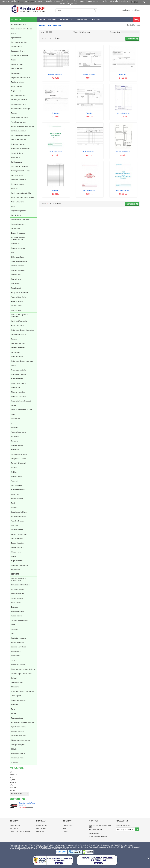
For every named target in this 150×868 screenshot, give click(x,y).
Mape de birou (16, 91)
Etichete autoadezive (18, 180)
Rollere (14, 405)
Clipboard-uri (16, 229)
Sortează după (115, 32)
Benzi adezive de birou (19, 42)
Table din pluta (16, 279)
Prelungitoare (16, 651)
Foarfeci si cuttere (17, 82)
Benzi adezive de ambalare (21, 135)
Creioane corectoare (18, 343)
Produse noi (66, 19)
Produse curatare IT (18, 753)
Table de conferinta (18, 266)
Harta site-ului (68, 825)
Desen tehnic (16, 352)
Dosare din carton (17, 543)
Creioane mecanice (18, 348)
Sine (13, 253)
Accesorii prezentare (18, 224)
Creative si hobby (17, 682)
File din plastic (16, 552)
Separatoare (16, 570)
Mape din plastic (17, 561)
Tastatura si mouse (18, 758)
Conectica (15, 441)
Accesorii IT (15, 428)
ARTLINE (13, 788)
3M (11, 772)
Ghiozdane (15, 687)
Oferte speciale (15, 825)
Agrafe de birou (17, 38)
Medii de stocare (17, 445)
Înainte (58, 39)
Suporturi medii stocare (19, 454)
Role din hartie (16, 215)
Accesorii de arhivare (19, 517)
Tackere (14, 113)
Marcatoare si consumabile (21, 149)
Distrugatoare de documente (21, 740)
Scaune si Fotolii (17, 499)
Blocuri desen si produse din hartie (23, 669)
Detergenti (15, 607)
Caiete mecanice (17, 530)
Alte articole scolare (18, 665)
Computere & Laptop (18, 459)
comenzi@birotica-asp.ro (98, 836)
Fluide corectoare (17, 357)
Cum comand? (81, 19)
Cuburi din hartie (17, 175)
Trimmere (15, 762)
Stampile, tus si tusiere (19, 100)
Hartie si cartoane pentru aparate (23, 197)
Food (13, 625)
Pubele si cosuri (17, 616)
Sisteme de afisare (18, 257)
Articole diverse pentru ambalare (23, 126)
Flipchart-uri (15, 244)
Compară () (132, 39)
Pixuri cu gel (15, 388)
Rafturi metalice (17, 485)
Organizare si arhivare (19, 512)
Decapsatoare (16, 73)
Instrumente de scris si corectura (23, 330)
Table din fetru (16, 275)
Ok (137, 829)
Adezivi (14, 33)
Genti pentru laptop (18, 745)
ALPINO (13, 780)
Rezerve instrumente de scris (21, 401)
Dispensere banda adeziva (20, 78)
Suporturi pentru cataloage (20, 109)
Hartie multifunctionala (19, 321)
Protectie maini (16, 306)
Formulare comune (18, 184)
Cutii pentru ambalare (19, 140)
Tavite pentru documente (20, 118)
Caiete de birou (17, 47)
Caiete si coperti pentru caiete (22, 674)
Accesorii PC (16, 437)
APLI (11, 785)
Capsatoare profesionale (20, 55)
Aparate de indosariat (19, 727)
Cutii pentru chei (17, 69)
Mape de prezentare (18, 248)
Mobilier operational (18, 490)
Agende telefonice (17, 521)
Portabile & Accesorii (18, 463)
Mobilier (14, 472)
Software (14, 468)
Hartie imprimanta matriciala (21, 193)
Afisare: (76, 32)
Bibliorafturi (15, 525)
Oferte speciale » (18, 799)
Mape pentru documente (20, 565)
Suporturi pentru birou (19, 104)
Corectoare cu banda (19, 335)
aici (75, 4)
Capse (14, 60)
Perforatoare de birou (19, 95)
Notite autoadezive (18, 202)
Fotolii (13, 503)
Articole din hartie (17, 153)
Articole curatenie (17, 598)
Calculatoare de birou (19, 736)
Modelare (14, 705)
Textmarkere (16, 419)
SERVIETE (15, 574)
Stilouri (14, 414)
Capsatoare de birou (18, 51)
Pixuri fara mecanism (19, 397)
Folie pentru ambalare (19, 144)
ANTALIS (13, 783)
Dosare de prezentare (19, 233)
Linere (13, 366)
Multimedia (15, 450)
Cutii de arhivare (17, 539)
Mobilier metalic (17, 477)
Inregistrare (136, 10)
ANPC (65, 828)
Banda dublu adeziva (19, 131)
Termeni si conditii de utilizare (20, 832)
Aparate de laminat (18, 731)
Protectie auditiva (17, 301)
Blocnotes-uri (16, 158)
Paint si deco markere (19, 383)
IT (12, 423)
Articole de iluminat (18, 642)
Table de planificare (18, 270)
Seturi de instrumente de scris (22, 410)
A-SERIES (13, 775)
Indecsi (14, 556)
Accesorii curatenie (18, 589)
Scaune (14, 508)
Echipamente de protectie (20, 293)
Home (43, 19)
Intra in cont (126, 10)
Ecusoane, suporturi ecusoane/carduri (18, 238)
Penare (14, 713)
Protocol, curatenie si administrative (19, 580)
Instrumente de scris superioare (22, 361)
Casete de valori (17, 64)
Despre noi (96, 19)
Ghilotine (14, 749)
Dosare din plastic (17, 548)
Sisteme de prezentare (19, 261)
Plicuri (13, 206)
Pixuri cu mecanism (18, 392)
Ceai (13, 634)
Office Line (15, 494)
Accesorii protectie (18, 594)
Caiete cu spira (16, 162)
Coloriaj (14, 678)
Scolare (14, 660)
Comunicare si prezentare (20, 220)
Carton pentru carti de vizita (21, 171)
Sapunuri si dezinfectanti (20, 620)
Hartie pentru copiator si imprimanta (20, 316)
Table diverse (16, 284)
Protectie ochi (16, 310)
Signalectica (15, 656)
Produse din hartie (18, 611)
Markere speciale (17, 379)
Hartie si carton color (18, 326)
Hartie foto (15, 189)
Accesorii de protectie (19, 297)
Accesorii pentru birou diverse (22, 29)
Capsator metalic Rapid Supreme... (27, 804)
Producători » (17, 768)
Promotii (52, 19)
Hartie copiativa (17, 87)
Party (13, 709)
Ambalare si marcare (18, 122)
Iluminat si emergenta (19, 638)
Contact (65, 832)
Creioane (14, 339)
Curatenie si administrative (20, 585)
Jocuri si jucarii (16, 696)
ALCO (12, 777)
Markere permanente (18, 374)
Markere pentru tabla (18, 370)
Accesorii (14, 481)
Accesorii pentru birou (19, 24)
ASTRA (12, 790)
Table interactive (17, 288)
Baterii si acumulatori (18, 647)
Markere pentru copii (18, 700)
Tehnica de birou (17, 718)
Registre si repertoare (19, 211)
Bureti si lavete (16, 603)
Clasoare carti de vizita (19, 534)
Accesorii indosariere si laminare (23, 722)
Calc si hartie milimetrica (20, 166)
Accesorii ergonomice (19, 432)
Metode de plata (42, 825)
